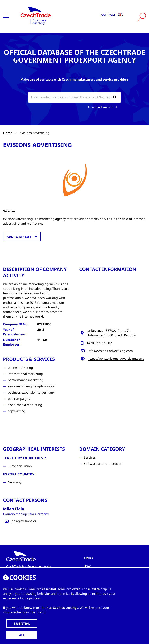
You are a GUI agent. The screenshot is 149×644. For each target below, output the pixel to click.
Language (111, 15)
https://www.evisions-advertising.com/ (116, 359)
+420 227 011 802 (99, 343)
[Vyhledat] (141, 17)
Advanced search (103, 107)
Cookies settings (65, 608)
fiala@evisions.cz (24, 521)
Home (8, 133)
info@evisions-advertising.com (110, 351)
